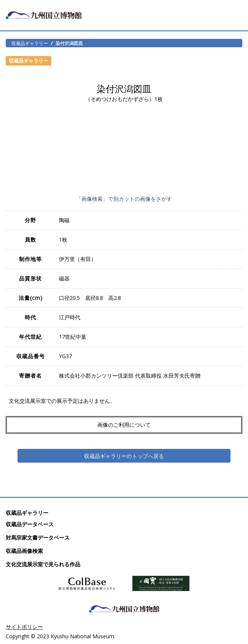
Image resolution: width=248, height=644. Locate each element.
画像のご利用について (124, 425)
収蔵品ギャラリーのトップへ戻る (124, 456)
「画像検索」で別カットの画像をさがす (124, 199)
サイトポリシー (24, 627)
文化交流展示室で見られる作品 (43, 564)
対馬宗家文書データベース (38, 537)
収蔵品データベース (30, 524)
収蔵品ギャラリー (30, 43)
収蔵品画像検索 (24, 551)
